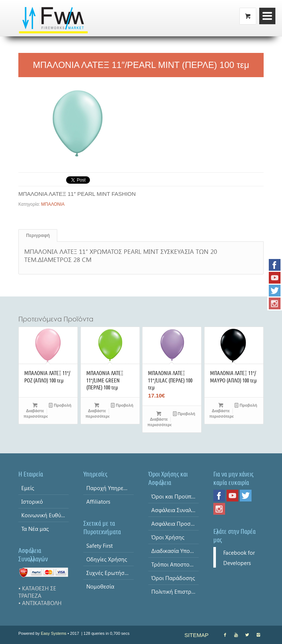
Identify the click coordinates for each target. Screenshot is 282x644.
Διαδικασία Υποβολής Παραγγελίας (175, 551)
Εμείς (28, 488)
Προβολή (60, 405)
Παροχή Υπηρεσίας (110, 488)
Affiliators (98, 501)
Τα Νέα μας (35, 529)
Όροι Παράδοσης (173, 578)
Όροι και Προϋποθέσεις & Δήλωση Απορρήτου (175, 496)
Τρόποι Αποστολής (175, 564)
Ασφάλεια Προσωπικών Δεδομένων (175, 524)
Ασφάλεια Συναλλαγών (175, 510)
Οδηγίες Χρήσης (107, 559)
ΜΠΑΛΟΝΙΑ (53, 204)
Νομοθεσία (100, 586)
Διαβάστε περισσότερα (36, 410)
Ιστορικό (32, 501)
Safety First (100, 546)
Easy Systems (54, 633)
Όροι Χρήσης (168, 537)
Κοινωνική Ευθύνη (44, 515)
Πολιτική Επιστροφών (175, 591)
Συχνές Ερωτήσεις (109, 573)
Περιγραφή (38, 235)
